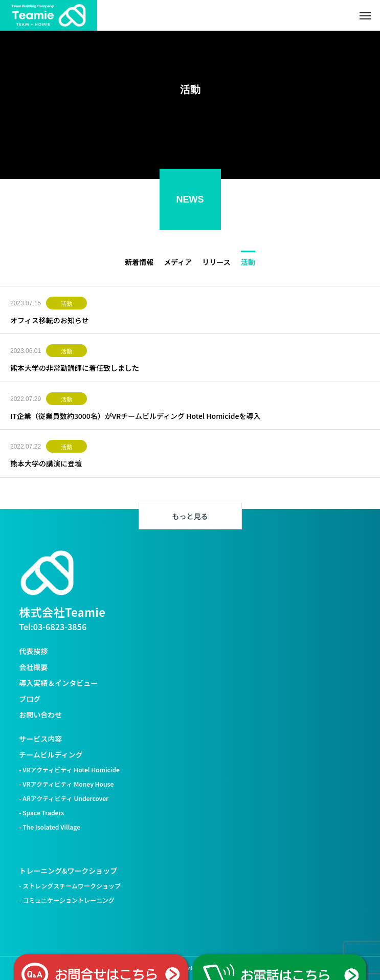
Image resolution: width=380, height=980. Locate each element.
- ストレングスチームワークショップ (70, 886)
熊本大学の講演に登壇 (46, 463)
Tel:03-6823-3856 (53, 627)
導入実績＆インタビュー (58, 683)
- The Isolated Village (50, 827)
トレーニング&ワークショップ (68, 871)
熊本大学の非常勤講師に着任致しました (75, 368)
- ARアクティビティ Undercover (64, 798)
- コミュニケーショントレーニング (67, 900)
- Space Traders (41, 812)
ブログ (30, 699)
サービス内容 (40, 739)
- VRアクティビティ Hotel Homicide (69, 770)
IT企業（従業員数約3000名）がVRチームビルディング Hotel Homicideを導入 (135, 416)
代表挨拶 (33, 651)
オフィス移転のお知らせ (49, 320)
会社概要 (33, 667)
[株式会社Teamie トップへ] (47, 573)
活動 (66, 303)
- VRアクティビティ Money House (66, 784)
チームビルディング (51, 754)
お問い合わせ (40, 715)
